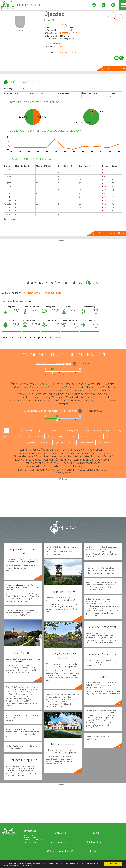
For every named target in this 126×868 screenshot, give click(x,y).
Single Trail (58, 443)
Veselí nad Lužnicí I (98, 397)
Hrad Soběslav (96, 450)
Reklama (94, 833)
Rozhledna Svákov (78, 453)
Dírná (51, 384)
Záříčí (86, 401)
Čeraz (13, 384)
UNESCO (54, 430)
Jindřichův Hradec (67, 30)
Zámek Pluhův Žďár (29, 453)
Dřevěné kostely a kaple (90, 437)
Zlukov (111, 401)
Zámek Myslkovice (23, 456)
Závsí (94, 401)
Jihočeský (63, 24)
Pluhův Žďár (80, 391)
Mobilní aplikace (94, 842)
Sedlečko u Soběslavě (59, 394)
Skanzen (86, 430)
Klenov (69, 387)
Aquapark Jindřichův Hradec (92, 470)
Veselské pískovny (76, 450)
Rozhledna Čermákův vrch (58, 460)
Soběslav (78, 394)
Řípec (30, 394)
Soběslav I (91, 394)
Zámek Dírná (57, 450)
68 (61, 46)
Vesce (61, 397)
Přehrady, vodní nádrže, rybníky (108, 430)
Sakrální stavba (105, 443)
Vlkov (47, 401)
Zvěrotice (63, 404)
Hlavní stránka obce (117, 68)
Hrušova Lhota (19, 387)
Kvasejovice (93, 387)
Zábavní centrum (87, 443)
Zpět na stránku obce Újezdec (112, 233)
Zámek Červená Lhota (54, 453)
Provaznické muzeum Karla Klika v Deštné (58, 456)
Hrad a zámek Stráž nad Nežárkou (36, 470)
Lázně (17, 443)
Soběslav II (104, 394)
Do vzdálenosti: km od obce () (50, 411)
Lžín (104, 387)
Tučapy (46, 397)
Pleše (68, 391)
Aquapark (42, 430)
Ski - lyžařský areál (70, 430)
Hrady (50, 437)
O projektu (60, 833)
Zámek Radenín (66, 470)
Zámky (60, 437)
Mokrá (27, 391)
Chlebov (41, 384)
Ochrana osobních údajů (60, 851)
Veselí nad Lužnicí (76, 397)
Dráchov (70, 384)
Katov (60, 387)
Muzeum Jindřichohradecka (85, 463)
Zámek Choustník (100, 460)
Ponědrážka (105, 391)
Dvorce (90, 384)
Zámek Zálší (81, 460)
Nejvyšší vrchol (30, 443)
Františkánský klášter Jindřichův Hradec (46, 463)
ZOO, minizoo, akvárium (23, 430)
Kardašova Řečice (45, 387)
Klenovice (80, 387)
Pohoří (92, 391)
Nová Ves (48, 391)
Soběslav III (22, 397)
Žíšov (102, 401)
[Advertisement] (63, 260)
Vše (6, 430)
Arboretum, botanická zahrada (16, 437)
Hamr (99, 384)
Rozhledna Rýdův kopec (28, 460)
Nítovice (37, 391)
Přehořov (20, 394)
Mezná (112, 387)
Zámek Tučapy (98, 453)
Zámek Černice (63, 473)
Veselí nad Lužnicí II (21, 401)
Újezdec (54, 14)
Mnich (18, 391)
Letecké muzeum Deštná (97, 456)
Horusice (109, 384)
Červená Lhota (27, 384)
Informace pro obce (60, 842)
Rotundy (108, 437)
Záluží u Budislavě (71, 401)
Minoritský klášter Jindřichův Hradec (81, 466)
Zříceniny (71, 437)
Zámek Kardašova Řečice (34, 450)
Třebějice (35, 397)
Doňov (59, 384)
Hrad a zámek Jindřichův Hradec (42, 466)
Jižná (31, 387)
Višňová (38, 401)
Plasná (59, 391)
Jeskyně (120, 437)
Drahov (80, 384)
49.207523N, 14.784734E (70, 33)
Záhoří (56, 401)
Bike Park (45, 443)
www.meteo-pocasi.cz (66, 337)
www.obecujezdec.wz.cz (70, 52)
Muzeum (71, 443)
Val (54, 397)
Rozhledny (39, 437)
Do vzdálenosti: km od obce (54, 364)
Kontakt (94, 851)
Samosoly (40, 394)
